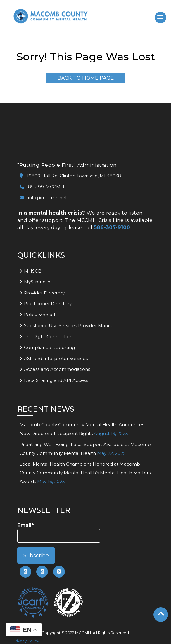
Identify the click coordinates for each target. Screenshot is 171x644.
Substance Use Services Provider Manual (69, 326)
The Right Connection (48, 337)
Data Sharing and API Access (56, 380)
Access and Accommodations (57, 370)
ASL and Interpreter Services (56, 358)
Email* (59, 532)
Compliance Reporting (49, 348)
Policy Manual (39, 315)
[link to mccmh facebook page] (25, 572)
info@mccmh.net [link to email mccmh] (43, 198)
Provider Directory (44, 293)
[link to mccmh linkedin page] (42, 572)
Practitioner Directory (48, 304)
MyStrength (37, 282)
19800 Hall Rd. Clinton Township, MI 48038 (70, 176)
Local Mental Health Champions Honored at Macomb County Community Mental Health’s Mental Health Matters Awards (85, 473)
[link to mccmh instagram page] (59, 572)
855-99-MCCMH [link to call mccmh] (42, 187)
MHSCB (33, 271)
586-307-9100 (112, 227)
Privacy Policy (26, 641)
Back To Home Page (85, 78)
